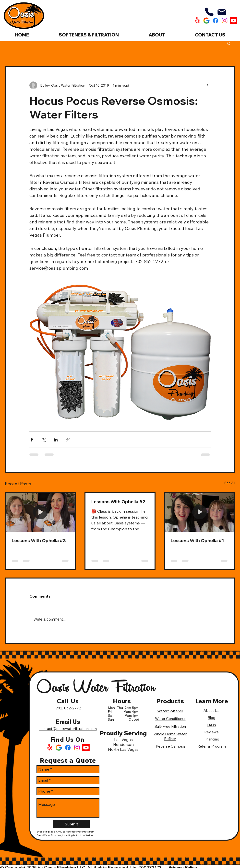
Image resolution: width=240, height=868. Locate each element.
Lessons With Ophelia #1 (197, 540)
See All (230, 483)
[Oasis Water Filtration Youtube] (234, 21)
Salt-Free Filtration (170, 726)
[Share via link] (68, 440)
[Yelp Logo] (50, 748)
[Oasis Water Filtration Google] (206, 21)
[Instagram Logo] (77, 748)
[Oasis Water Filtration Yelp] (197, 21)
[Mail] (222, 12)
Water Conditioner (170, 719)
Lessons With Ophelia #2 (118, 502)
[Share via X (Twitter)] (44, 440)
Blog (211, 718)
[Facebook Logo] (68, 748)
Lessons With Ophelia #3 (39, 540)
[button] (229, 43)
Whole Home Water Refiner (170, 736)
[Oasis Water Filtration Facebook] (216, 21)
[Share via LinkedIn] (56, 440)
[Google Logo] (59, 748)
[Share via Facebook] (32, 440)
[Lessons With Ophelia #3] (41, 512)
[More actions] (208, 85)
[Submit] (71, 824)
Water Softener (170, 711)
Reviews (211, 732)
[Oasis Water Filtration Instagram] (225, 21)
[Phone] (209, 12)
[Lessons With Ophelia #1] (199, 512)
